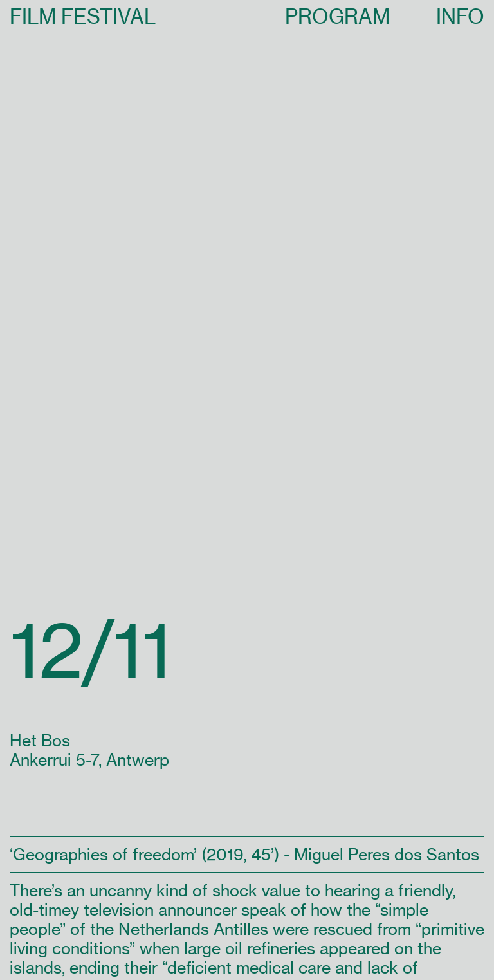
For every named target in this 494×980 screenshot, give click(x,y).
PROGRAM (337, 16)
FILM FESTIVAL (83, 16)
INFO (460, 16)
